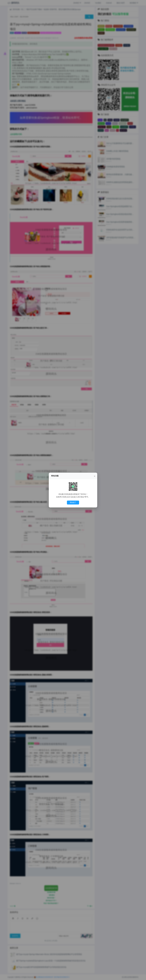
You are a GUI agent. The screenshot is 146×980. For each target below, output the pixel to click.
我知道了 (73, 502)
